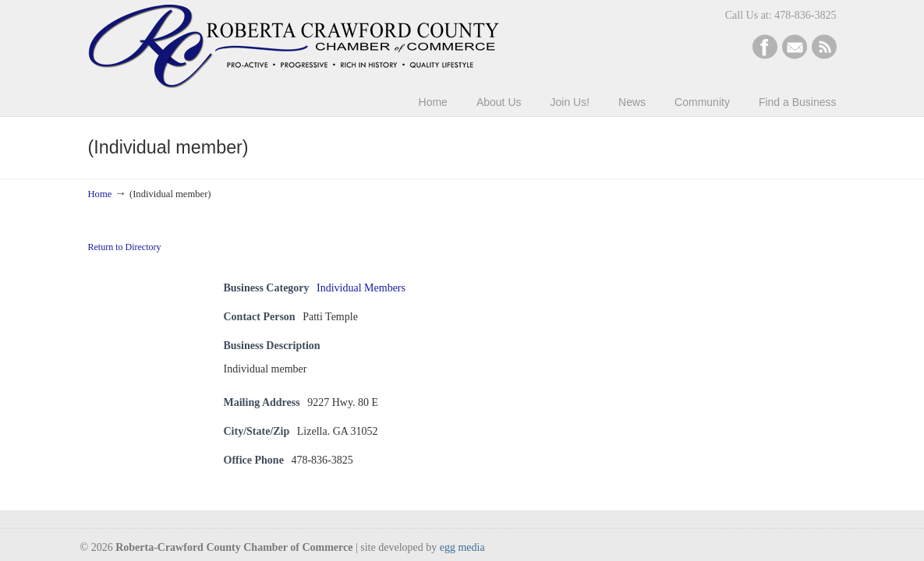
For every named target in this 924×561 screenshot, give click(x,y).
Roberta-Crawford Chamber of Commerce (294, 47)
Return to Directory (125, 247)
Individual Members (361, 288)
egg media (462, 547)
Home (100, 194)
